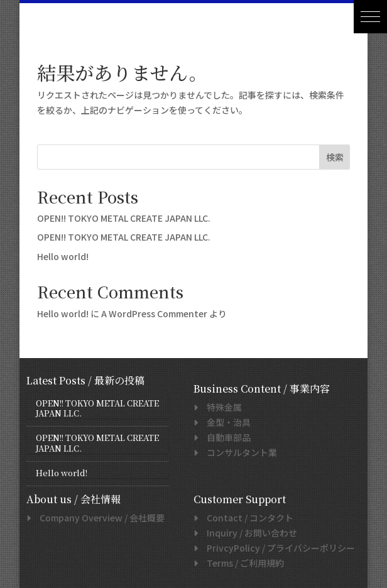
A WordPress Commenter (154, 313)
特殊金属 (220, 407)
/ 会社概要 (98, 518)
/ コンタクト (246, 518)
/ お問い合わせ (248, 533)
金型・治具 (224, 422)
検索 (335, 157)
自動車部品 (224, 437)
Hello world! (63, 256)
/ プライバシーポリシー (276, 548)
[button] (370, 17)
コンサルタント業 (237, 452)
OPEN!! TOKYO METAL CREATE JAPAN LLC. (124, 218)
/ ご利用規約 (241, 563)
